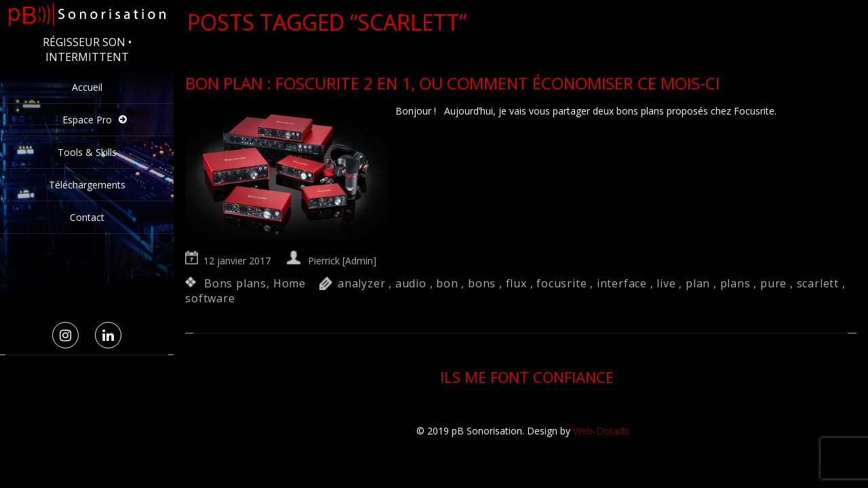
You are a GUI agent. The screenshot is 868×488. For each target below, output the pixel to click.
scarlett (818, 283)
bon (447, 283)
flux (516, 283)
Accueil (87, 87)
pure (773, 283)
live (666, 283)
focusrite (561, 283)
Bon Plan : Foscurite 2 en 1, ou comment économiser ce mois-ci (452, 83)
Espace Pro (87, 120)
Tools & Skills (87, 152)
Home (290, 283)
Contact (87, 217)
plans (735, 283)
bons (482, 283)
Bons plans (235, 283)
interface (622, 283)
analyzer (361, 283)
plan (698, 283)
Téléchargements (87, 185)
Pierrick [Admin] (342, 261)
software (210, 298)
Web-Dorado (601, 431)
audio (411, 283)
